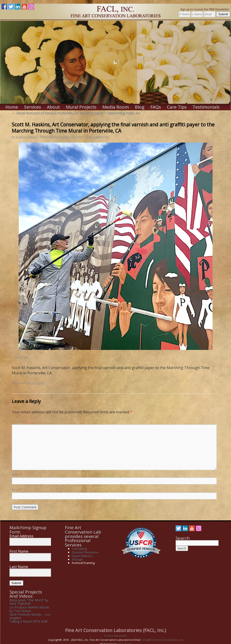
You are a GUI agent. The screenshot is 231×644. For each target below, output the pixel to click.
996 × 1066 (93, 137)
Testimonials (206, 107)
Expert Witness (82, 556)
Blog (139, 107)
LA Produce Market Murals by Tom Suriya (29, 609)
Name (17, 475)
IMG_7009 (22, 357)
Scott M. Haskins (26, 137)
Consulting (79, 549)
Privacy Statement (115, 636)
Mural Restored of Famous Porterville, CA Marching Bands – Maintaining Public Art (76, 113)
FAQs (156, 107)
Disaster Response (85, 552)
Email (16, 490)
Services (32, 107)
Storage (77, 559)
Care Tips (177, 107)
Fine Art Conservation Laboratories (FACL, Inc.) (116, 630)
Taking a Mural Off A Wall (28, 621)
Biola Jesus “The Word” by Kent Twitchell (29, 602)
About (53, 107)
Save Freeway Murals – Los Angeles (30, 616)
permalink (37, 383)
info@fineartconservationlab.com (162, 640)
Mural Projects (81, 107)
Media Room (115, 107)
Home (12, 107)
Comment (19, 422)
